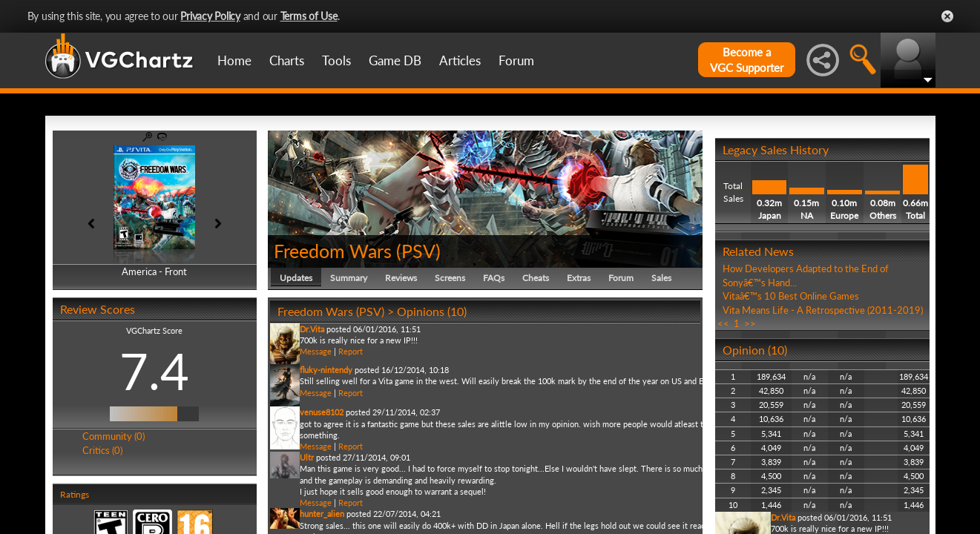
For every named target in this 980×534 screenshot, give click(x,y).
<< (723, 323)
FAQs (494, 278)
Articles (460, 60)
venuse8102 (322, 412)
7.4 (154, 371)
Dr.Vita (312, 329)
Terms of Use (309, 16)
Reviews (401, 278)
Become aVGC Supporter (747, 60)
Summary (349, 278)
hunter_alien (322, 514)
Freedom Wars (333, 251)
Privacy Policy (210, 16)
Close (947, 16)
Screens (450, 278)
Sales (661, 278)
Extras (579, 278)
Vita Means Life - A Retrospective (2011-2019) (823, 310)
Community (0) (114, 436)
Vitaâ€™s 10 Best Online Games (791, 296)
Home (234, 60)
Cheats (536, 278)
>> (750, 323)
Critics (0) (102, 450)
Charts (287, 60)
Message (316, 351)
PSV (418, 251)
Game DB (395, 60)
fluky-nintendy (326, 370)
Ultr (307, 457)
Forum (516, 60)
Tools (336, 60)
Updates (296, 278)
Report (351, 351)
